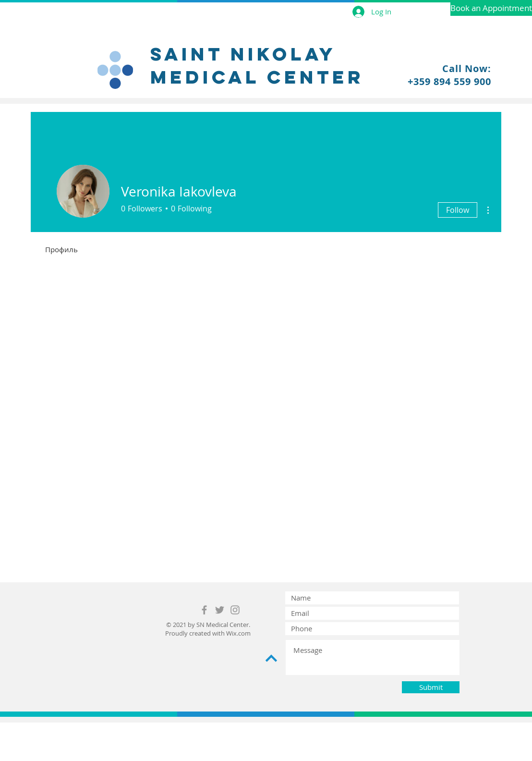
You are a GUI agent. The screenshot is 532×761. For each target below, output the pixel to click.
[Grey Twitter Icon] (220, 610)
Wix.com (238, 633)
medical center (257, 77)
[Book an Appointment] (491, 8)
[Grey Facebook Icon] (204, 610)
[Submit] (431, 687)
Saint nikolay (243, 54)
